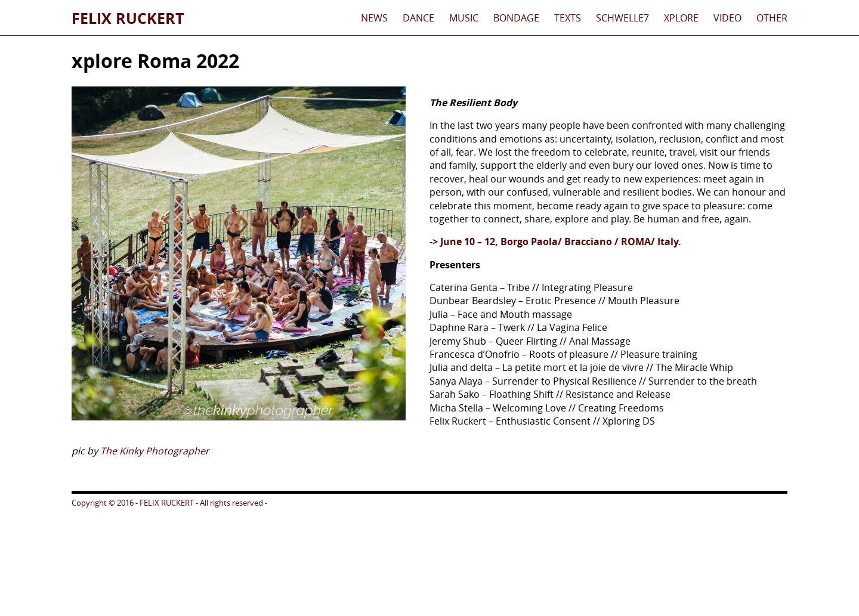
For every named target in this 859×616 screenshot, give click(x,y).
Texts (568, 18)
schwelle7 (622, 18)
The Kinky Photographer (155, 451)
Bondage (516, 18)
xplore (681, 18)
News (374, 18)
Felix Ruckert (128, 18)
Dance (418, 18)
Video (727, 18)
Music (464, 18)
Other (772, 18)
